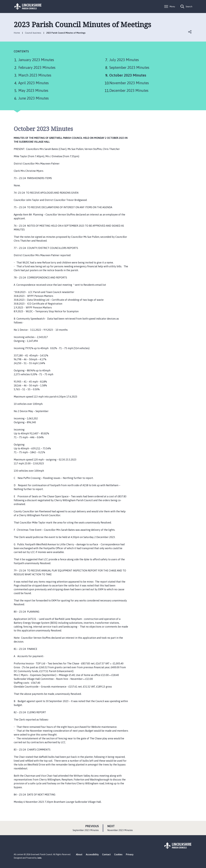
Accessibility (92, 854)
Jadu (39, 858)
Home (17, 33)
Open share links (190, 32)
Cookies (118, 854)
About (79, 854)
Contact (106, 854)
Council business (33, 33)
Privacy (130, 854)
